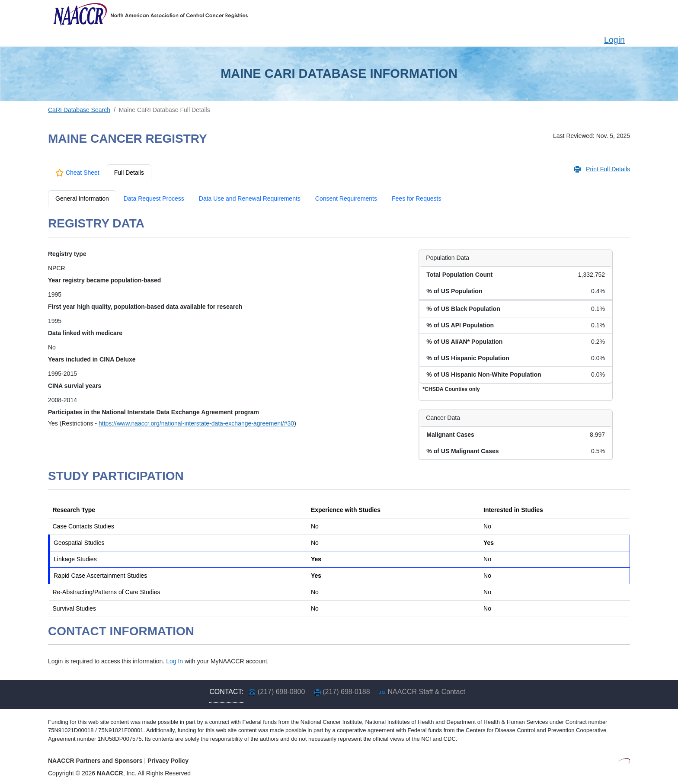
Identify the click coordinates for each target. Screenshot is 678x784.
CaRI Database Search (79, 110)
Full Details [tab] (129, 173)
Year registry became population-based (104, 280)
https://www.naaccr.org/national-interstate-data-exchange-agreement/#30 (196, 423)
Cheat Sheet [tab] (77, 173)
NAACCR (110, 773)
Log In (174, 661)
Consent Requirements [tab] (346, 198)
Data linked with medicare (85, 333)
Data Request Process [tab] (154, 198)
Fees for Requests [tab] (416, 198)
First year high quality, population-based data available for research (145, 307)
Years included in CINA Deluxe (92, 359)
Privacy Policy (168, 761)
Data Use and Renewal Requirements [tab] (250, 198)
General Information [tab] (82, 198)
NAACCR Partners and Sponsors (95, 761)
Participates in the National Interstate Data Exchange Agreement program (154, 412)
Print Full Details (608, 169)
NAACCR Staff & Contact (427, 692)
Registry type (67, 254)
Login (614, 40)
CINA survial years (75, 386)
